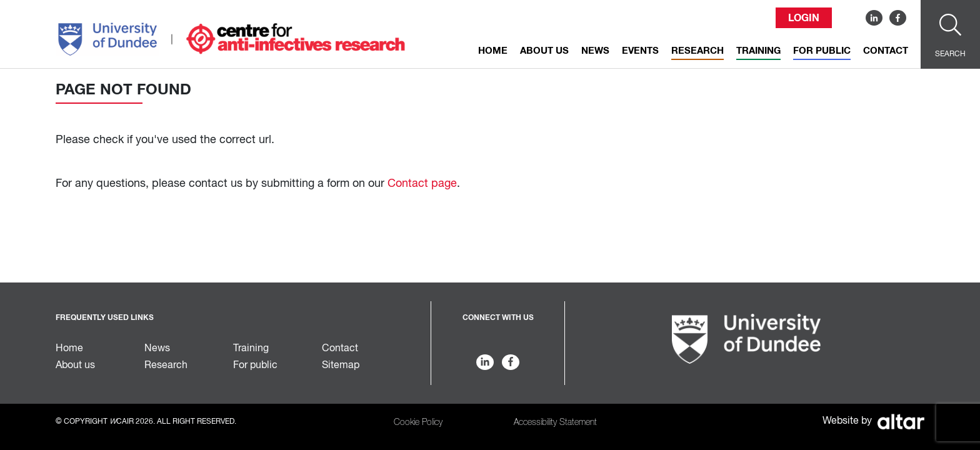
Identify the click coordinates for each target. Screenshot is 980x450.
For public (822, 51)
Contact (886, 51)
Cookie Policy (418, 422)
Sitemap (341, 366)
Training (758, 51)
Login (804, 18)
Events (640, 51)
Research (697, 51)
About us (544, 51)
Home (493, 51)
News (595, 51)
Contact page (422, 184)
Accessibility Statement (555, 422)
